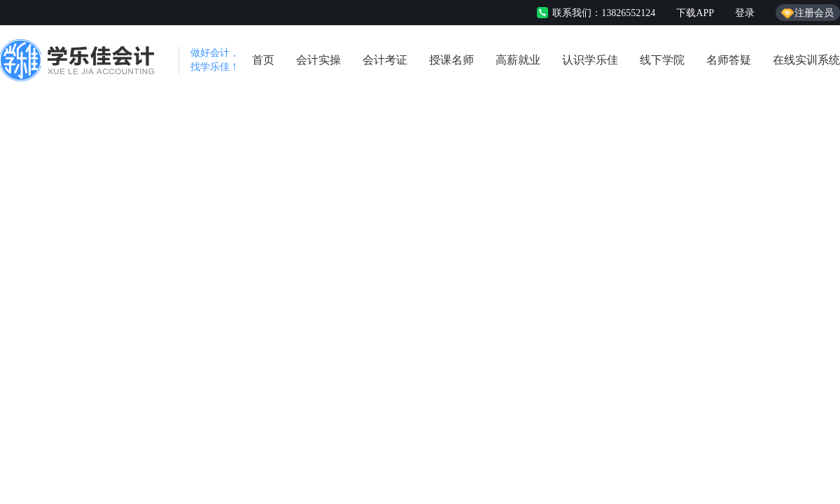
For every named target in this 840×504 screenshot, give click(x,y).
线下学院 (662, 60)
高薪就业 (518, 60)
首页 (263, 60)
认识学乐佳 (590, 60)
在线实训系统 (806, 60)
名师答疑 (729, 60)
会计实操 (318, 60)
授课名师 (451, 60)
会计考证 (385, 60)
